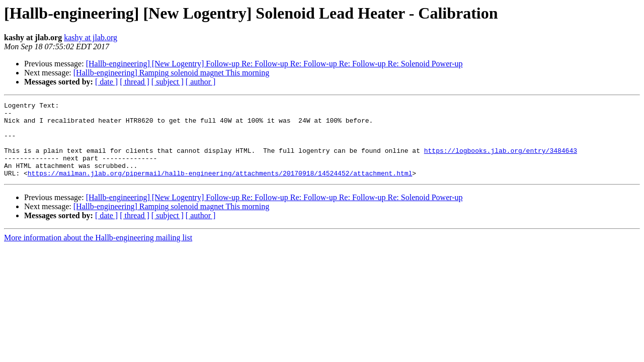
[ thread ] (135, 82)
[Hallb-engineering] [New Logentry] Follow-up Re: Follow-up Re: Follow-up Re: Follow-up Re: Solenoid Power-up (274, 64)
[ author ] (201, 82)
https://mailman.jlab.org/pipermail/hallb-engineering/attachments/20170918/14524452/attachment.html (220, 188)
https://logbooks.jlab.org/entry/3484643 (501, 161)
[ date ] (106, 82)
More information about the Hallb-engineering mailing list (98, 253)
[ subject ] (168, 82)
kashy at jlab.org (91, 37)
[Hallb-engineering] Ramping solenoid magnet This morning (171, 73)
